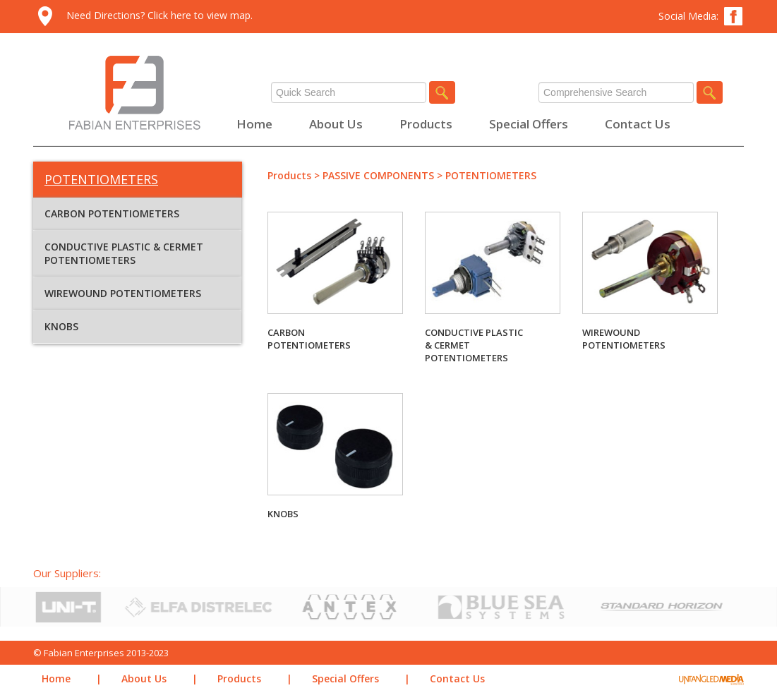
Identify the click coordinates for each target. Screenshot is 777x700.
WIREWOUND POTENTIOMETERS (123, 293)
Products (426, 124)
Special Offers (529, 124)
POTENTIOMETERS (491, 175)
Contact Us (638, 124)
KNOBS (61, 326)
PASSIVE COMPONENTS (378, 175)
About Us (336, 124)
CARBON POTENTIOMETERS (112, 213)
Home (254, 124)
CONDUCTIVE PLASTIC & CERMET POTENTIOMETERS (124, 253)
